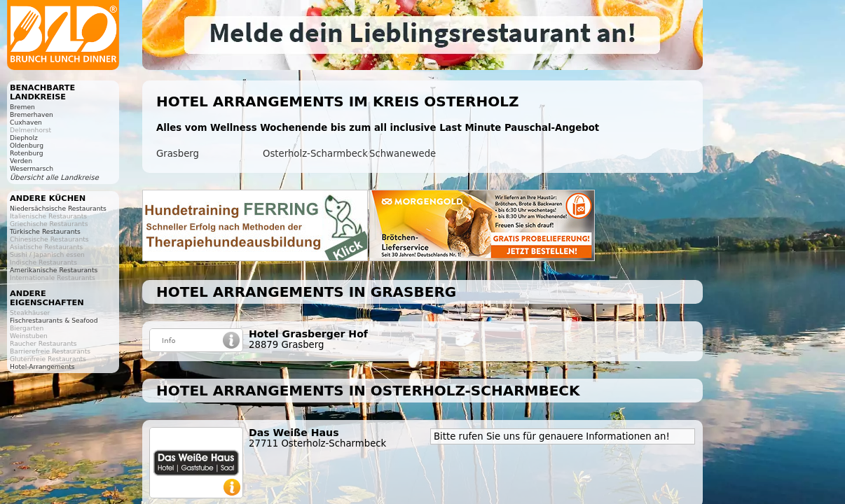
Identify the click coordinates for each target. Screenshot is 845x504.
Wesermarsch (32, 168)
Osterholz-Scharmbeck (315, 154)
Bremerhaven (32, 114)
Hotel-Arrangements (42, 366)
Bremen (22, 107)
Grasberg (178, 154)
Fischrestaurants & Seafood (54, 320)
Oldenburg (27, 145)
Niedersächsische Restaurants (58, 208)
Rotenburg (27, 153)
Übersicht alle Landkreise (54, 177)
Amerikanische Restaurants (54, 270)
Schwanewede (403, 154)
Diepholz (24, 138)
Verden (21, 161)
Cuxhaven (26, 122)
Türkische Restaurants (45, 231)
